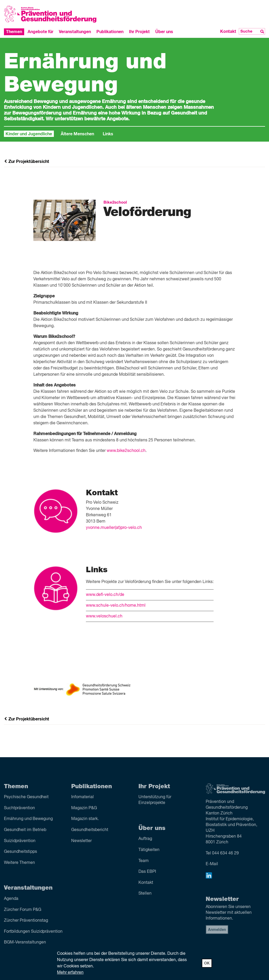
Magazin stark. (85, 819)
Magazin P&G (84, 808)
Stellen (145, 894)
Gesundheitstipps (20, 852)
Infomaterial (82, 797)
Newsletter (81, 841)
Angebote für (40, 32)
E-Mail (212, 864)
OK (207, 963)
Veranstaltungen (75, 32)
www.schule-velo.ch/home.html (116, 606)
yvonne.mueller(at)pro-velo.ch (114, 528)
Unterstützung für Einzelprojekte (155, 800)
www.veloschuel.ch (104, 616)
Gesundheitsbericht (90, 830)
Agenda (11, 899)
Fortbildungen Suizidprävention (33, 932)
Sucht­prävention (19, 808)
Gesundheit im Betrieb (25, 830)
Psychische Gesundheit (26, 797)
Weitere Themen (19, 863)
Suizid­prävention (20, 841)
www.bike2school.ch (126, 451)
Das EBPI (147, 872)
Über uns (164, 32)
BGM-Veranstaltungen (25, 942)
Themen (14, 32)
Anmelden (217, 930)
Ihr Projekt (139, 32)
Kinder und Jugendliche (29, 134)
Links (108, 134)
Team (144, 861)
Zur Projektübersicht (27, 162)
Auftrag (145, 839)
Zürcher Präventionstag (26, 921)
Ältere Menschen (77, 134)
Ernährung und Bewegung (28, 819)
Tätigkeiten (149, 850)
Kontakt (228, 32)
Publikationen (110, 32)
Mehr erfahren (70, 973)
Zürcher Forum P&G (23, 910)
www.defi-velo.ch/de (105, 595)
